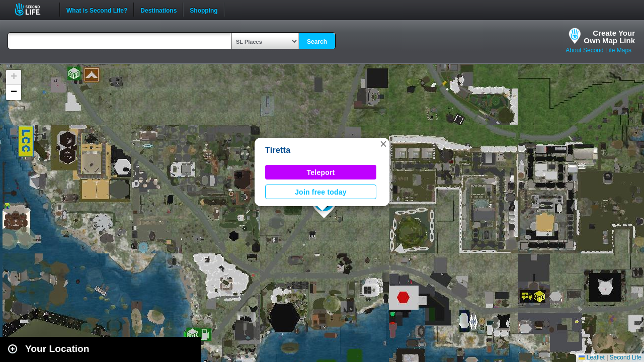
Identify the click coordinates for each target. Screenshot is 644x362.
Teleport (321, 172)
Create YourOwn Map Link (609, 37)
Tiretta (278, 150)
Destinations (158, 10)
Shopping (204, 10)
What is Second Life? (97, 10)
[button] (383, 144)
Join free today (321, 192)
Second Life (33, 9)
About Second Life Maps (598, 50)
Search (317, 42)
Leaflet (591, 357)
